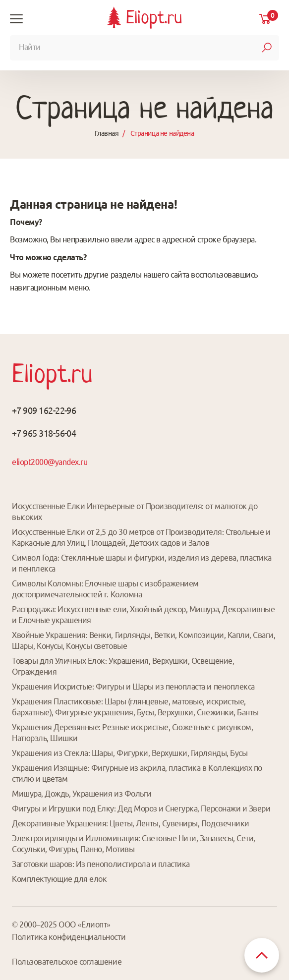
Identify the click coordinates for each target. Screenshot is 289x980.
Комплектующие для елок (59, 879)
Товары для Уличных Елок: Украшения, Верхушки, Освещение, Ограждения (123, 666)
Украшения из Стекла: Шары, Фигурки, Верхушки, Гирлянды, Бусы (130, 753)
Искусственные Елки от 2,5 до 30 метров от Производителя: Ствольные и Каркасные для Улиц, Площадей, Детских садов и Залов (141, 537)
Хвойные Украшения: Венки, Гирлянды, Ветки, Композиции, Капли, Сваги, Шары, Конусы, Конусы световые (144, 640)
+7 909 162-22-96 (44, 410)
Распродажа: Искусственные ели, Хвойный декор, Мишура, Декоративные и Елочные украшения (143, 615)
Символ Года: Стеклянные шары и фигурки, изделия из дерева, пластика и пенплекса (142, 563)
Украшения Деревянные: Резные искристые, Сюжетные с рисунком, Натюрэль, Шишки (132, 733)
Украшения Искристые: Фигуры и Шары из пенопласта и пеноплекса (133, 687)
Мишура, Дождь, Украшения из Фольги (82, 794)
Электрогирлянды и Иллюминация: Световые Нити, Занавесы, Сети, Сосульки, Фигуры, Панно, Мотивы (134, 844)
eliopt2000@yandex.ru (50, 462)
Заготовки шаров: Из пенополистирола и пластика (101, 864)
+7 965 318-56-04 (44, 433)
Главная (107, 133)
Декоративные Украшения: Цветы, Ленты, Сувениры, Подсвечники (131, 823)
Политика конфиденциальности (69, 937)
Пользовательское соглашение (67, 962)
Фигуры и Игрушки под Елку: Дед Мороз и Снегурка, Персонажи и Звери (141, 808)
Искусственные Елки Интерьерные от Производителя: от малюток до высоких (135, 512)
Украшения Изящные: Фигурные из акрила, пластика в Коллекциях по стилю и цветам (137, 773)
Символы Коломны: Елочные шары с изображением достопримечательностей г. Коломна (105, 589)
